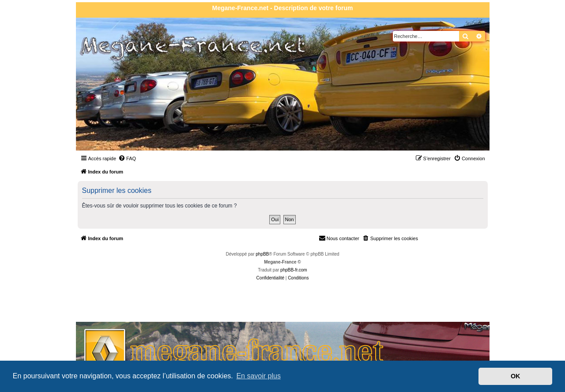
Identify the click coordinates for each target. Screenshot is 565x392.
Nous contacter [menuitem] (339, 238)
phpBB (262, 254)
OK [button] (516, 376)
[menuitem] (127, 158)
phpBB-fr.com (294, 270)
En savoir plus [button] (258, 376)
